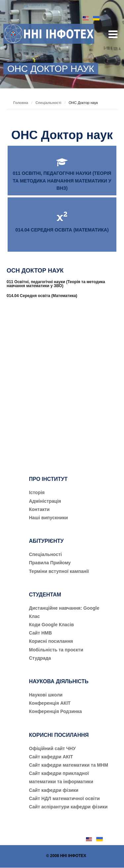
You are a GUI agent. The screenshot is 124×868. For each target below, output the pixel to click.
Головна (21, 103)
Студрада (40, 658)
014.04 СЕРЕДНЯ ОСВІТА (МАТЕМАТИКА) (62, 230)
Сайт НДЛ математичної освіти (64, 798)
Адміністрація (45, 501)
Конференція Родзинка (56, 711)
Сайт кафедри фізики (54, 790)
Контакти (40, 509)
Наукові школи (46, 695)
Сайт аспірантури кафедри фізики (68, 807)
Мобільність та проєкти (56, 650)
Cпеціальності (46, 554)
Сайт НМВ (41, 633)
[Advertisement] (62, 379)
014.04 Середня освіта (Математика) (42, 296)
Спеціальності (48, 103)
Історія (37, 492)
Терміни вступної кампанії (59, 571)
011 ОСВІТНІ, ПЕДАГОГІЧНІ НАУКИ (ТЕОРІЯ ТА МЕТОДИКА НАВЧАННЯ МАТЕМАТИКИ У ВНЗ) (62, 181)
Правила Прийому (50, 563)
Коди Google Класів (52, 625)
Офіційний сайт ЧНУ (52, 748)
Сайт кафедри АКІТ (51, 757)
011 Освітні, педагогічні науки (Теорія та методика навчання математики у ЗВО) (56, 284)
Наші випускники (49, 518)
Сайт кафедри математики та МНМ (69, 765)
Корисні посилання (51, 641)
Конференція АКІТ (50, 703)
